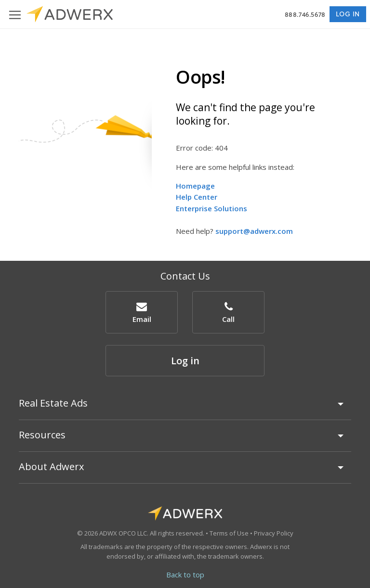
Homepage (195, 186)
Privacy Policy (274, 533)
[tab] (185, 408)
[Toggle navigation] (15, 14)
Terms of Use (229, 533)
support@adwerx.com (254, 231)
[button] (142, 312)
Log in (348, 14)
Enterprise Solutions (211, 208)
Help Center (197, 197)
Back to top (185, 575)
